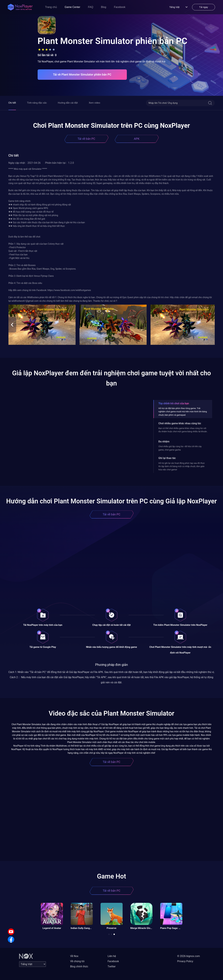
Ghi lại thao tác (167, 458)
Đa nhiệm (164, 442)
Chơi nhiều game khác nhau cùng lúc (180, 423)
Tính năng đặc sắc (37, 103)
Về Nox (74, 956)
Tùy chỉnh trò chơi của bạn (174, 403)
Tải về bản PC (86, 139)
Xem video (95, 103)
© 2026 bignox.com (189, 956)
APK (137, 139)
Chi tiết (12, 103)
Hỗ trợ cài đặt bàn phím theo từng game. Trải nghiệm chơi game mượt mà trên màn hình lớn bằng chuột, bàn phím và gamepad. (183, 412)
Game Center (72, 7)
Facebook (120, 7)
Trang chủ (51, 7)
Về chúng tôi (77, 961)
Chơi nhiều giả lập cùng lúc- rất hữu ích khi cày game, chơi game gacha (180, 448)
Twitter (112, 966)
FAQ (91, 7)
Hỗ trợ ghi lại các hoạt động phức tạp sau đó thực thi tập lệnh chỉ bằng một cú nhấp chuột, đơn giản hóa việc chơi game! (182, 466)
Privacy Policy (185, 961)
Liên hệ (112, 956)
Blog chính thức (79, 966)
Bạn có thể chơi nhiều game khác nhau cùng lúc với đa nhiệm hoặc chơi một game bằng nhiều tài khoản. (183, 430)
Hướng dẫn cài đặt (68, 103)
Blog (104, 7)
